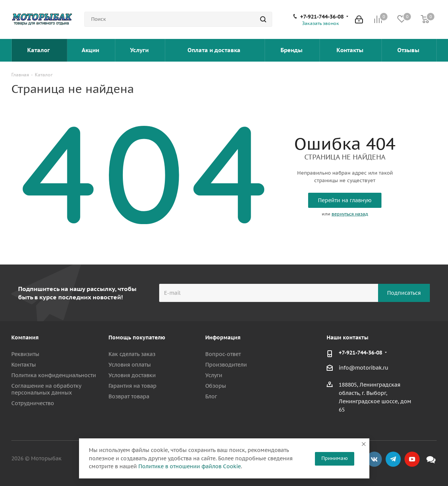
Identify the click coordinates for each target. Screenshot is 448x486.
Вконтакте (374, 459)
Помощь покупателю (137, 337)
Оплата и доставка (215, 50)
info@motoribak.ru (364, 368)
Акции (91, 50)
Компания (25, 337)
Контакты (351, 50)
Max (431, 459)
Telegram (393, 459)
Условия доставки (132, 375)
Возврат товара (129, 396)
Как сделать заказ (132, 354)
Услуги (140, 50)
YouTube (412, 459)
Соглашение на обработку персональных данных (46, 389)
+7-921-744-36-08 (322, 17)
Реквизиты (25, 354)
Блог (211, 396)
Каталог (39, 50)
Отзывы (409, 50)
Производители (226, 365)
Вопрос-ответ (223, 354)
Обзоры (216, 386)
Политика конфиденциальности (54, 375)
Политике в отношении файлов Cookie (190, 466)
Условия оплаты (130, 365)
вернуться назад (350, 214)
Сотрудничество (33, 403)
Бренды (292, 50)
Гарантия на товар (133, 386)
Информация (223, 337)
